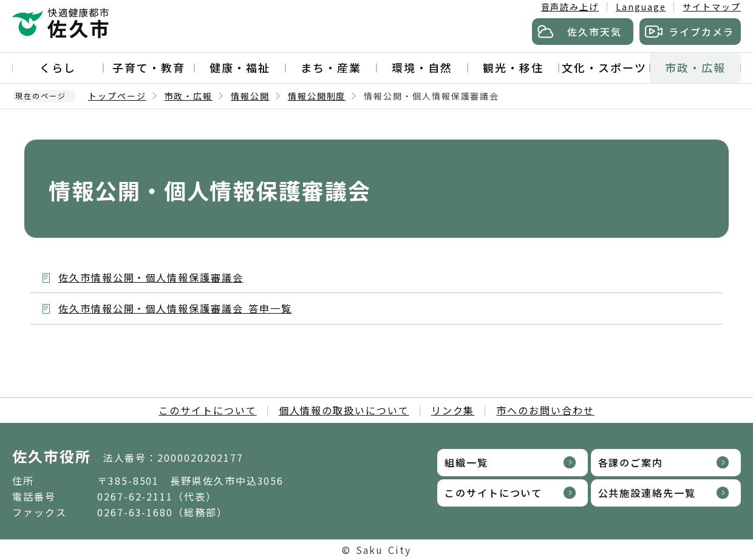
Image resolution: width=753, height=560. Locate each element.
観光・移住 (513, 67)
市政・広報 (695, 67)
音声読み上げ (570, 7)
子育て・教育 (149, 67)
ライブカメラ (701, 32)
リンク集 (453, 410)
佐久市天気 (595, 32)
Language (641, 7)
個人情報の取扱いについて (344, 410)
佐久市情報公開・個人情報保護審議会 (151, 277)
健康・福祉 (240, 67)
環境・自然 (422, 67)
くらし (58, 67)
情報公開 (250, 96)
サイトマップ (712, 7)
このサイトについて (207, 410)
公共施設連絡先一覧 (647, 493)
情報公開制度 (317, 96)
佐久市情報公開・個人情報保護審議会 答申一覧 (175, 308)
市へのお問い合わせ (545, 410)
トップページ (117, 96)
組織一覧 (466, 462)
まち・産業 (331, 67)
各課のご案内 (631, 462)
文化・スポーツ (604, 67)
